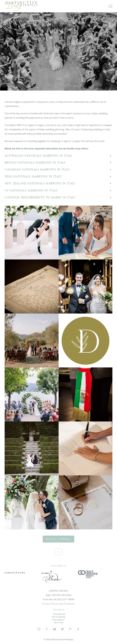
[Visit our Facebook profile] (47, 629)
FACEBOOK (59, 614)
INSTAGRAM (58, 617)
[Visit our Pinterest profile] (70, 629)
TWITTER (59, 623)
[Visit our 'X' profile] (62, 629)
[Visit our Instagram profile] (39, 629)
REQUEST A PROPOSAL (58, 539)
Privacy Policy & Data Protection (59, 604)
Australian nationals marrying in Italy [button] (39, 156)
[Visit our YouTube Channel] (55, 629)
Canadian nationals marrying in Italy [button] (37, 170)
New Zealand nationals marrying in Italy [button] (40, 183)
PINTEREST (58, 620)
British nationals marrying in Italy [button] (35, 163)
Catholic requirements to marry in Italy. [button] (40, 197)
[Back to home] (21, 6)
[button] (110, 6)
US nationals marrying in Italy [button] (31, 190)
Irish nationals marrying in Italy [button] (33, 176)
